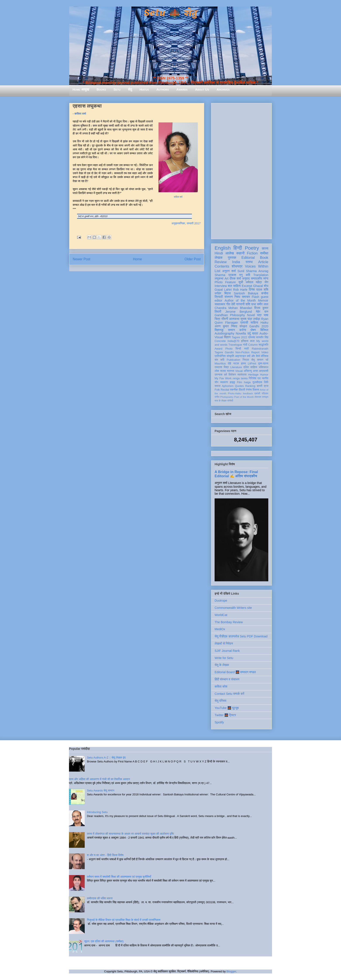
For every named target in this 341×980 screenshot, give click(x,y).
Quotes (239, 386)
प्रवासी (244, 323)
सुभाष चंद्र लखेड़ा (250, 319)
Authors (163, 89)
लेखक (219, 258)
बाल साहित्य (234, 286)
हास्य (243, 364)
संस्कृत (243, 326)
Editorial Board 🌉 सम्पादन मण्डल (235, 672)
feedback (248, 393)
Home (138, 259)
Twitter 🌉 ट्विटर (225, 715)
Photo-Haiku (235, 393)
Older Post (193, 259)
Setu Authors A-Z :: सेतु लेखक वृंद (106, 758)
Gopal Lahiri (223, 290)
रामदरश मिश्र (222, 367)
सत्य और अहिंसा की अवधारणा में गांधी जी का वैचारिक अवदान (99, 779)
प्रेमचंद (252, 337)
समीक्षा (264, 253)
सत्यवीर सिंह (262, 337)
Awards (182, 89)
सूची (241, 282)
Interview (221, 286)
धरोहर (218, 293)
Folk (217, 390)
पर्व (267, 360)
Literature (236, 367)
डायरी (260, 386)
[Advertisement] (241, 170)
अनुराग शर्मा (229, 271)
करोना (243, 330)
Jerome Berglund (239, 312)
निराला (246, 360)
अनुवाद (246, 278)
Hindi (219, 253)
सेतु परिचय (220, 701)
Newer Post (82, 259)
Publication (234, 360)
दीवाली (242, 390)
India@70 (233, 341)
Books (101, 89)
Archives (223, 89)
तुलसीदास (257, 382)
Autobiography (224, 333)
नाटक (236, 364)
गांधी (245, 345)
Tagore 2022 (239, 337)
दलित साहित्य (250, 367)
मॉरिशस (265, 356)
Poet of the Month (244, 397)
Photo (229, 349)
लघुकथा (219, 278)
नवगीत (265, 378)
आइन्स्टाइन (240, 356)
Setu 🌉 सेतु (170, 13)
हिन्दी (238, 248)
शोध (266, 286)
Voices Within (257, 266)
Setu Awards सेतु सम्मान (101, 790)
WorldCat (221, 615)
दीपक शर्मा (235, 278)
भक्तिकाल (263, 367)
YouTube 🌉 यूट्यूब (227, 708)
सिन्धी (238, 349)
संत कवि (220, 360)
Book (264, 258)
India (236, 262)
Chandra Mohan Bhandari (233, 308)
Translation (261, 275)
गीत (228, 304)
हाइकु (232, 382)
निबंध (237, 297)
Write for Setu (224, 658)
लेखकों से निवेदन (224, 644)
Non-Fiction (242, 352)
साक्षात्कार (220, 304)
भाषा (266, 315)
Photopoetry (227, 397)
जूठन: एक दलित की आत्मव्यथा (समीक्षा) (104, 941)
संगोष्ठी (230, 401)
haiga (247, 382)
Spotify (219, 722)
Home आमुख (81, 89)
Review (221, 262)
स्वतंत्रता (242, 375)
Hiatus (144, 89)
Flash (255, 297)
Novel (251, 315)
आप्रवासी (264, 371)
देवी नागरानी (238, 304)
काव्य (265, 248)
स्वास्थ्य (231, 371)
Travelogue (235, 345)
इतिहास (245, 341)
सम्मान (231, 330)
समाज (218, 386)
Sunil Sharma (247, 271)
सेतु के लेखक (222, 665)
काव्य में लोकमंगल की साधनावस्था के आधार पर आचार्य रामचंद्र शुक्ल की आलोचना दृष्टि (130, 834)
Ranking (250, 386)
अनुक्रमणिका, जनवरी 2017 (186, 223)
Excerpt (247, 286)
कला (252, 341)
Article (263, 262)
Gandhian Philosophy (230, 315)
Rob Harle (240, 290)
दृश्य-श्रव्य (263, 364)
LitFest (252, 364)
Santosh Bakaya (246, 293)
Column (253, 345)
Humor (264, 375)
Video (265, 352)
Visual (239, 371)
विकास (256, 390)
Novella (241, 333)
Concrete (220, 341)
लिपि (266, 382)
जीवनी (225, 319)
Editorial (248, 258)
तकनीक (234, 390)
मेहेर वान (262, 312)
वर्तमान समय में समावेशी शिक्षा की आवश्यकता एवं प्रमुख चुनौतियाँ (119, 877)
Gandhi (229, 352)
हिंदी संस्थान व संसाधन (227, 679)
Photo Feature (225, 282)
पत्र (259, 315)
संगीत (217, 397)
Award (218, 349)
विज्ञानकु (219, 330)
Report (255, 352)
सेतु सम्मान (257, 360)
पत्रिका (265, 393)
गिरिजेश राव (255, 378)
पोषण (253, 330)
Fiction (252, 253)
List (217, 271)
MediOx (220, 629)
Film (239, 382)
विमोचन (232, 375)
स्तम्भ (249, 262)
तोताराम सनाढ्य (261, 397)
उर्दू (249, 333)
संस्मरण (229, 297)
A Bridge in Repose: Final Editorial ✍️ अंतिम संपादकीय (236, 474)
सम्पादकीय (257, 278)
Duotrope (221, 601)
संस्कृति (230, 356)
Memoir (263, 300)
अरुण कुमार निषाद (226, 326)
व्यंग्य (266, 278)
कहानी (240, 253)
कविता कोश (221, 687)
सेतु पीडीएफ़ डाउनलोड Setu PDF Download (241, 636)
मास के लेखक (221, 401)
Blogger (231, 971)
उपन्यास (219, 375)
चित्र (217, 319)
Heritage (253, 375)
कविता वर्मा (81, 114)
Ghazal (258, 286)
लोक (217, 371)
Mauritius (220, 364)
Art (227, 278)
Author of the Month (240, 300)
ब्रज (266, 386)
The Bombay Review (229, 622)
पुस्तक (232, 258)
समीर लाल (263, 304)
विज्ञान (227, 337)
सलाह (223, 371)
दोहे (229, 364)
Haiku (264, 323)
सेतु (130, 89)
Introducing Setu (97, 812)
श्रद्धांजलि (263, 345)
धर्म (226, 375)
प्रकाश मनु (235, 275)
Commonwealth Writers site (233, 608)
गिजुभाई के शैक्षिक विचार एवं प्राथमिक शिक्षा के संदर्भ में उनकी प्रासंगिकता (124, 920)
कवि (248, 275)
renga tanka (240, 378)
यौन (216, 382)
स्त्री (246, 349)
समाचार (246, 297)
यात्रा (255, 333)
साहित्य (254, 323)
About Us (202, 89)
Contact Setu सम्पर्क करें (229, 694)
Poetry (252, 248)
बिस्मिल (264, 330)
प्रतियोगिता (220, 356)
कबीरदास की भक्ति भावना (100, 898)
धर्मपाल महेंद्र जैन (257, 282)
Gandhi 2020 (259, 326)
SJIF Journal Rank (227, 651)
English (223, 248)
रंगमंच (249, 390)
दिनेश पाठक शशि (259, 290)
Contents (222, 266)
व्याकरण (224, 382)
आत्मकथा (234, 319)
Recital (225, 390)
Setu (117, 89)
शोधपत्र (237, 266)
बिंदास (227, 293)
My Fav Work (223, 378)
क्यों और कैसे (253, 356)
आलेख (230, 253)
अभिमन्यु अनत (251, 371)
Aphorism (228, 386)
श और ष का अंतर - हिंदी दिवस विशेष (105, 855)
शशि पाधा (251, 304)
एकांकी (257, 393)
